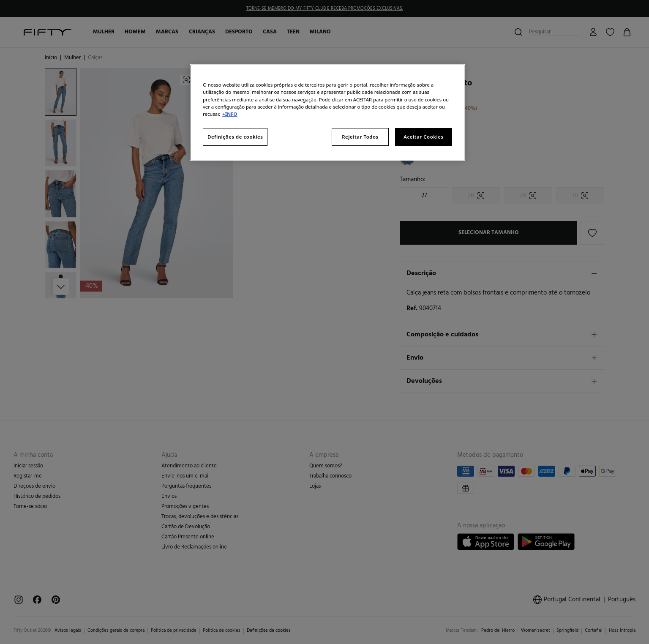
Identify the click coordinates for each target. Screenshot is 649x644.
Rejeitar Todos (360, 137)
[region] (327, 112)
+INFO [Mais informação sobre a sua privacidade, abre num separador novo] (230, 114)
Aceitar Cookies (423, 137)
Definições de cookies (235, 137)
